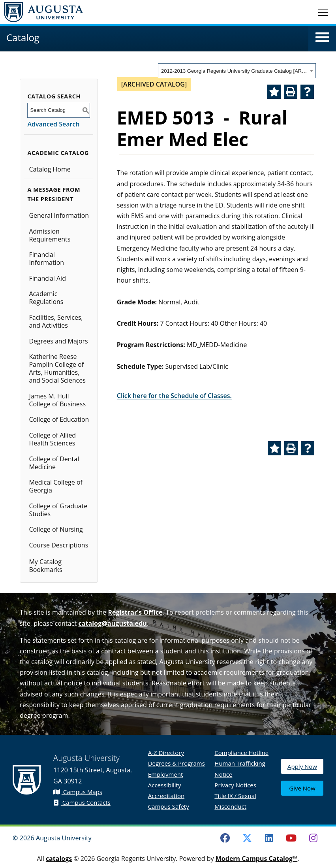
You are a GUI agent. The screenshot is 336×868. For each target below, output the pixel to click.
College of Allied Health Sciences (52, 439)
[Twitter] (247, 838)
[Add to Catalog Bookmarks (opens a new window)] (274, 92)
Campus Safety (169, 806)
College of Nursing (56, 529)
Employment (166, 774)
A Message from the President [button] (54, 194)
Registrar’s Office (135, 612)
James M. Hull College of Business (57, 400)
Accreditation (166, 796)
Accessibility (165, 785)
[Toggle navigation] (323, 12)
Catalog (23, 37)
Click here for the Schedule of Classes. (174, 396)
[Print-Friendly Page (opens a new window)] (291, 92)
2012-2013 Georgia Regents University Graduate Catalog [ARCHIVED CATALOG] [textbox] (234, 71)
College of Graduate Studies (58, 510)
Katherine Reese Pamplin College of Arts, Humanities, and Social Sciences (57, 368)
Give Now (302, 789)
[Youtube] (291, 838)
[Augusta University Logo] (41, 12)
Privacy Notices (235, 785)
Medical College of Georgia (56, 486)
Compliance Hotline (241, 753)
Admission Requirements (50, 235)
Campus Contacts (82, 802)
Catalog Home (50, 169)
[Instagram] (313, 838)
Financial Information (46, 259)
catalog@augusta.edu (113, 623)
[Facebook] (225, 838)
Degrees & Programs (176, 763)
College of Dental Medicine (54, 463)
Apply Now (302, 770)
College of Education (59, 419)
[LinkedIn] (269, 838)
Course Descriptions (58, 545)
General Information (59, 215)
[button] (322, 38)
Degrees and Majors (58, 341)
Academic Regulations (46, 298)
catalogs (59, 859)
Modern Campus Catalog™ (257, 859)
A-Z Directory (166, 753)
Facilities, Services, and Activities (56, 321)
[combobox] (237, 71)
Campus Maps (78, 792)
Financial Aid (47, 278)
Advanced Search (53, 124)
